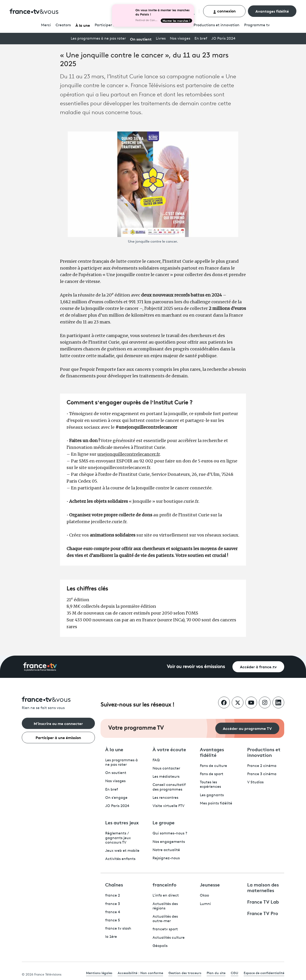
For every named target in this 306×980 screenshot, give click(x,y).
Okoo (204, 896)
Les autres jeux (122, 822)
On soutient (141, 39)
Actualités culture (169, 938)
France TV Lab (263, 901)
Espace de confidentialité (264, 973)
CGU (235, 973)
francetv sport (165, 929)
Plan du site (216, 973)
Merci (46, 25)
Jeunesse (210, 884)
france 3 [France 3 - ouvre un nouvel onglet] (113, 904)
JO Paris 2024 (223, 39)
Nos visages (180, 39)
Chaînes (114, 884)
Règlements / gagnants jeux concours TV (118, 838)
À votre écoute (169, 749)
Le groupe (164, 822)
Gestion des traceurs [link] (185, 973)
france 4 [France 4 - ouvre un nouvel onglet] (113, 912)
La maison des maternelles (263, 887)
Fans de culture (213, 766)
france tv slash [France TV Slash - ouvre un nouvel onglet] (118, 929)
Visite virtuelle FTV (168, 806)
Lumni (205, 904)
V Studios (255, 782)
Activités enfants (120, 859)
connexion (224, 11)
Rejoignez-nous (166, 858)
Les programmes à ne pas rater (98, 39)
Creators (63, 25)
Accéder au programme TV (247, 728)
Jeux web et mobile (122, 851)
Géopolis (160, 946)
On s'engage (116, 798)
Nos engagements (169, 842)
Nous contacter (166, 769)
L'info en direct (166, 896)
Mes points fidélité (216, 804)
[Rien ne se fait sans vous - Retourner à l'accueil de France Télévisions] (58, 704)
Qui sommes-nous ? (170, 834)
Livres (161, 39)
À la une (83, 25)
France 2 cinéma (262, 766)
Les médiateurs (166, 777)
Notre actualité (166, 850)
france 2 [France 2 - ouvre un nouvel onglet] (113, 896)
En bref (201, 39)
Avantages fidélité (272, 11)
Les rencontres (165, 798)
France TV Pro (263, 913)
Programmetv (257, 25)
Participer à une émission (58, 737)
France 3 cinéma (262, 774)
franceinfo (164, 884)
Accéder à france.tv (258, 666)
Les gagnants (212, 795)
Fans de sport (212, 774)
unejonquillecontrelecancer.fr (129, 454)
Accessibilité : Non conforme (140, 973)
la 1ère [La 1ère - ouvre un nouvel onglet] (111, 937)
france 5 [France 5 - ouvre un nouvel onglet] (113, 920)
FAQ (156, 760)
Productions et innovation (216, 25)
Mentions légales (99, 973)
